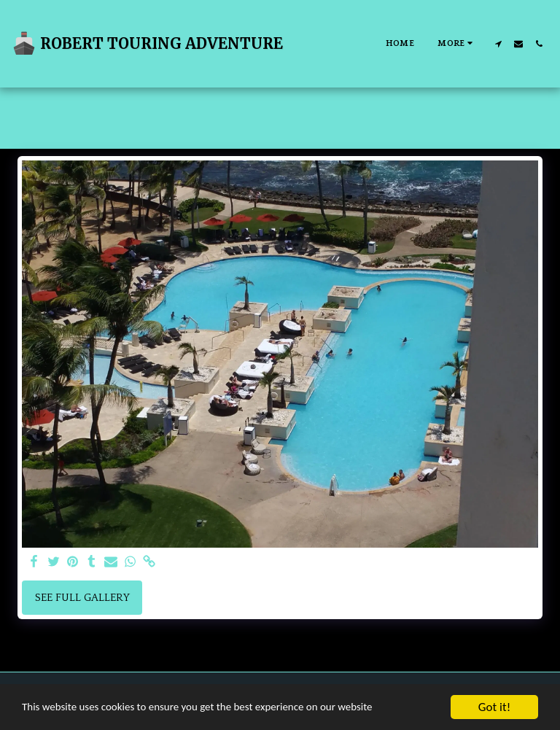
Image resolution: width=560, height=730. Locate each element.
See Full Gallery (82, 598)
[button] (498, 44)
